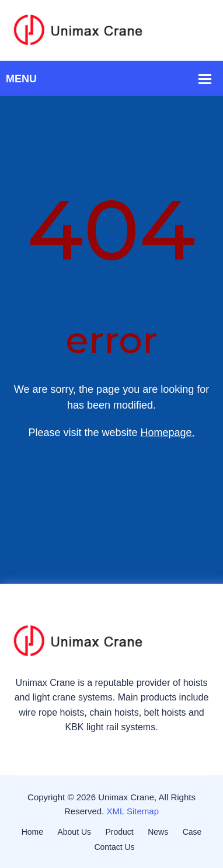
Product (120, 832)
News (158, 832)
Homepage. (168, 433)
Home (32, 832)
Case (192, 832)
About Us (74, 832)
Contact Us (114, 847)
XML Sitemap (133, 811)
